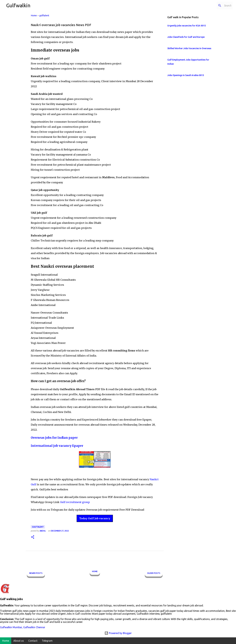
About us (19, 641)
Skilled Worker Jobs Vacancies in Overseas (189, 48)
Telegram (47, 641)
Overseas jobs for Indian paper (54, 438)
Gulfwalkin (18, 5)
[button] (33, 537)
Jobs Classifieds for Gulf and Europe (186, 37)
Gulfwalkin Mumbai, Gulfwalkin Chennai (22, 627)
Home (95, 571)
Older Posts (154, 573)
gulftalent (38, 527)
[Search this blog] (216, 6)
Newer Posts (36, 573)
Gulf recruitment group (75, 502)
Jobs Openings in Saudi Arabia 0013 (186, 75)
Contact (33, 641)
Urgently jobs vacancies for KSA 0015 (187, 26)
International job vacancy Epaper (57, 446)
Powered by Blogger (118, 633)
